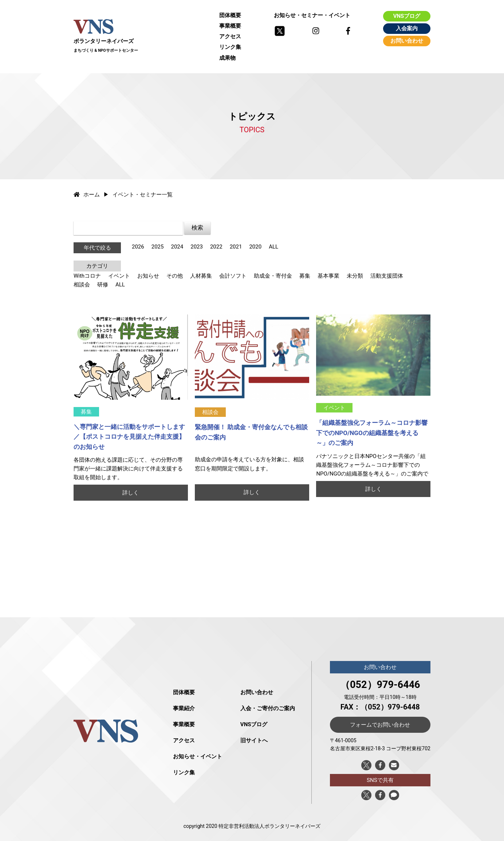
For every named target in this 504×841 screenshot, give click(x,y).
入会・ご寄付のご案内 (268, 708)
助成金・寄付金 (273, 276)
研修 (103, 285)
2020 (255, 247)
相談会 (82, 285)
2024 (177, 247)
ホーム (87, 195)
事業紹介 (184, 708)
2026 (138, 247)
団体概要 (230, 15)
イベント (119, 276)
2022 (216, 247)
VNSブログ (407, 16)
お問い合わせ (407, 41)
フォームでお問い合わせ (380, 725)
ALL (273, 247)
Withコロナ (87, 276)
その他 (175, 276)
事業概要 (230, 26)
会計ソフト (233, 276)
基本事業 (328, 276)
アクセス (230, 36)
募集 (305, 276)
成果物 (227, 58)
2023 (197, 247)
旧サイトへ (254, 740)
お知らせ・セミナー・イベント (312, 15)
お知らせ (148, 276)
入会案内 (407, 28)
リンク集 (230, 47)
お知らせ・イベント (198, 756)
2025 (158, 247)
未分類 (355, 276)
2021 (236, 247)
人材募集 (201, 276)
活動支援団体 (387, 276)
